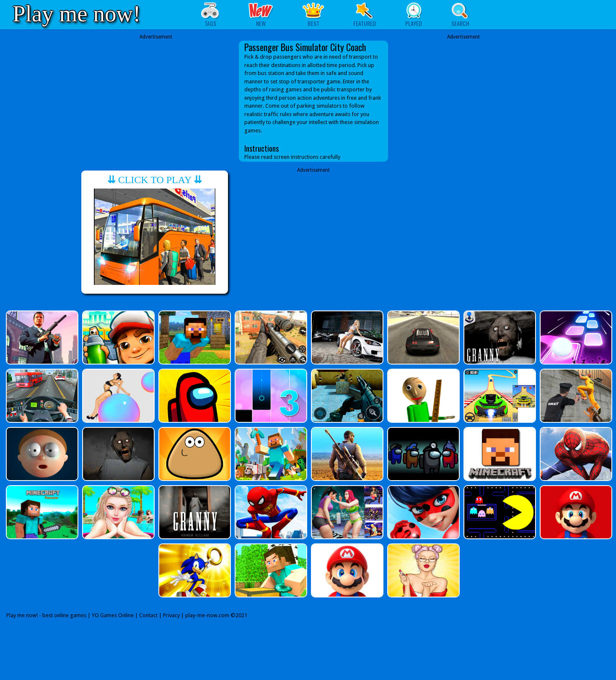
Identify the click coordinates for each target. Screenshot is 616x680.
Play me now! (77, 14)
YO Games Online (113, 615)
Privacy (171, 615)
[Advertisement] (156, 99)
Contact (148, 615)
